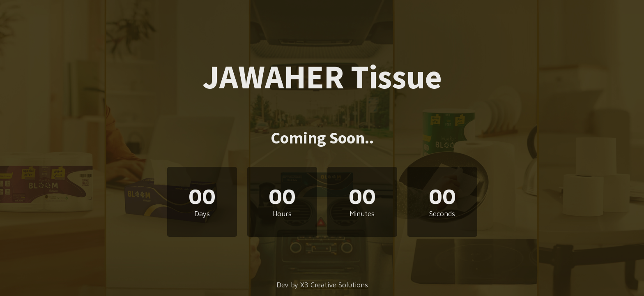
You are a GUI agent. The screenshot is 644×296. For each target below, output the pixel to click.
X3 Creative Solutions (334, 285)
